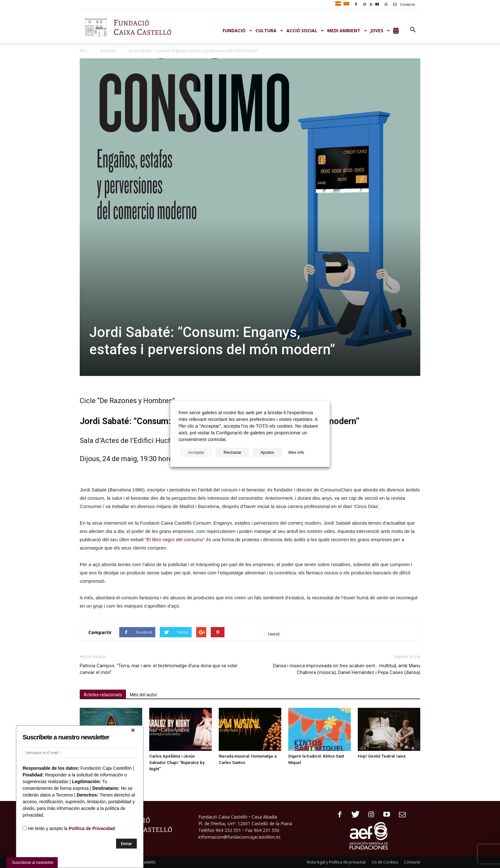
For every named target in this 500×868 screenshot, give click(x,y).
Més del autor (143, 695)
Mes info (296, 452)
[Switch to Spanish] (339, 4)
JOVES (380, 30)
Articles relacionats (103, 695)
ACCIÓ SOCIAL (305, 30)
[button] (413, 30)
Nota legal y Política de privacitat (336, 862)
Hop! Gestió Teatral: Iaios (382, 756)
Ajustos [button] (267, 452)
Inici (83, 51)
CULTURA (269, 30)
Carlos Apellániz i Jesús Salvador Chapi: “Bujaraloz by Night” (177, 763)
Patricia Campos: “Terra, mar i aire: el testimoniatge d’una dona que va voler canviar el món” (159, 669)
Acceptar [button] (196, 452)
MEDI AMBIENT (347, 30)
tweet (274, 634)
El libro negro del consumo (175, 539)
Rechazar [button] (232, 452)
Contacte (403, 4)
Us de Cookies (385, 862)
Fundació (237, 30)
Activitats (108, 51)
